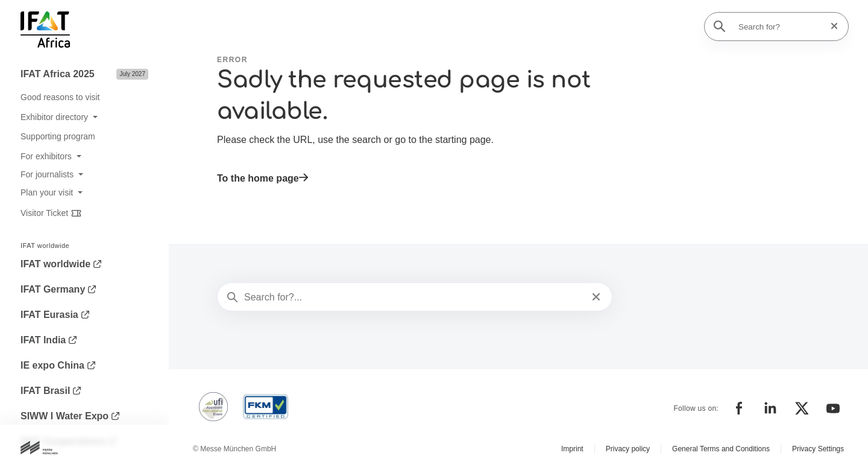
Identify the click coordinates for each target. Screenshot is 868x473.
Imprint (572, 449)
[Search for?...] (414, 297)
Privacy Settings (818, 449)
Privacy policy (628, 449)
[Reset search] (831, 26)
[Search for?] (780, 27)
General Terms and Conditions (721, 449)
